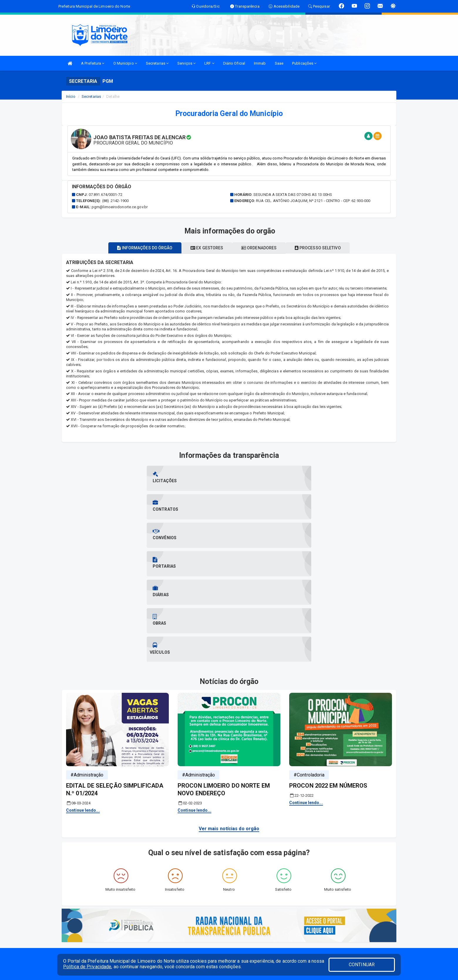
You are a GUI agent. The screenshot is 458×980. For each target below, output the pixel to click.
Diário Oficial (234, 63)
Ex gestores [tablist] (204, 248)
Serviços (186, 63)
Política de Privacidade (87, 967)
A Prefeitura (93, 63)
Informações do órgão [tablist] (135, 248)
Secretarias (157, 63)
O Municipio (125, 63)
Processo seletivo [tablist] (327, 248)
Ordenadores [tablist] (262, 248)
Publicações (304, 63)
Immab (260, 63)
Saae (279, 63)
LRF (209, 63)
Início (71, 96)
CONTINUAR (362, 965)
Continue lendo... (83, 668)
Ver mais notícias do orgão (229, 686)
